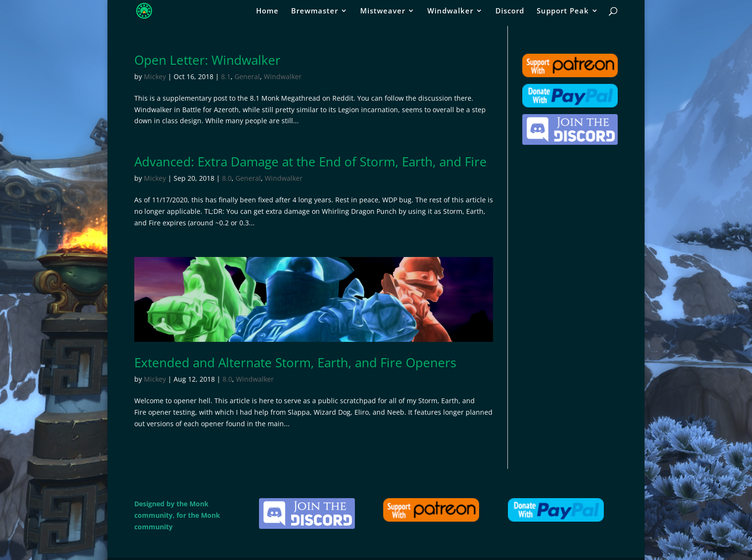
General (247, 76)
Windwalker (450, 11)
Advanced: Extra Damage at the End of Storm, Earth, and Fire (311, 162)
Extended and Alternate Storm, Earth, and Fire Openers (295, 362)
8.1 (226, 76)
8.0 (227, 178)
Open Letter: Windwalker (207, 60)
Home (267, 11)
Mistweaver (383, 11)
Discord (510, 11)
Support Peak (563, 11)
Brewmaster (315, 11)
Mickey (155, 76)
